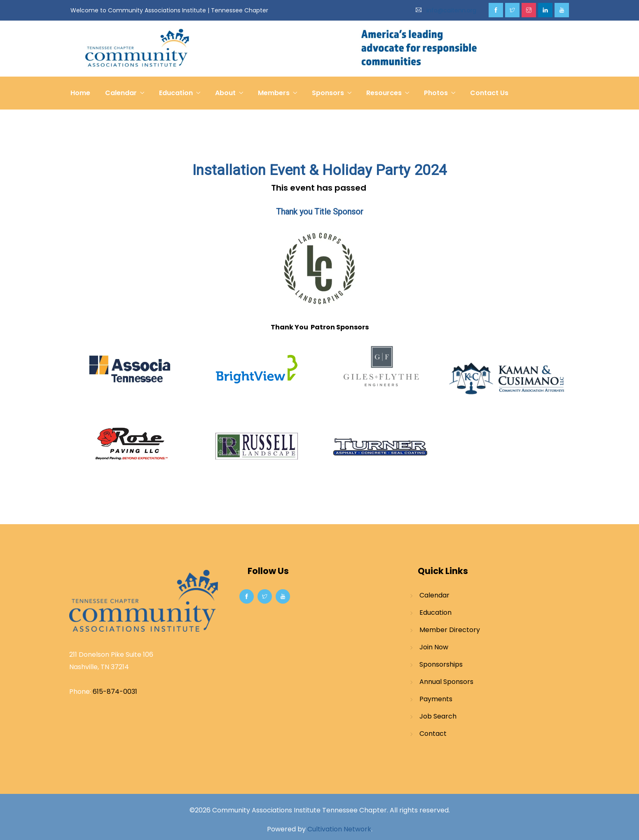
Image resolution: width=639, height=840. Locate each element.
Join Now (434, 647)
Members (274, 93)
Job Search (438, 716)
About (225, 93)
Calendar (121, 93)
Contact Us (489, 93)
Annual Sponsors (446, 682)
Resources (384, 93)
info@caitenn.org (451, 10)
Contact (433, 734)
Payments (436, 699)
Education (176, 93)
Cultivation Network (339, 829)
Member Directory (450, 630)
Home (80, 93)
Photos (436, 93)
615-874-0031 (115, 692)
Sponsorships (441, 664)
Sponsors (328, 93)
